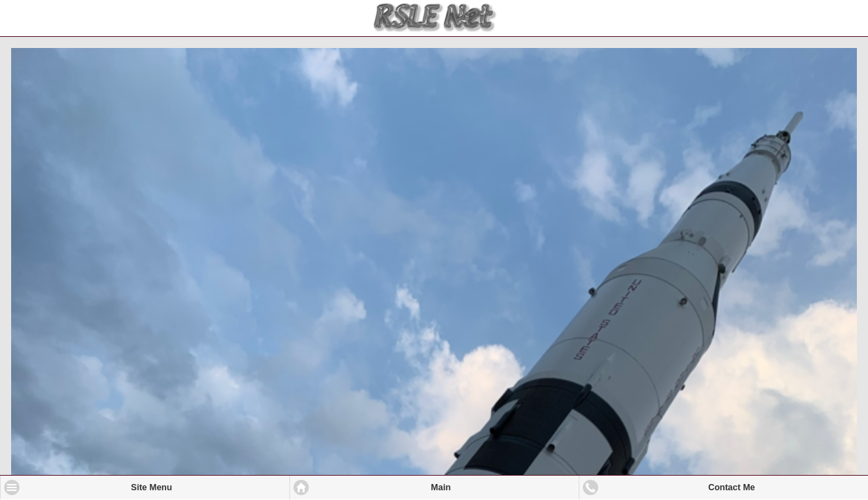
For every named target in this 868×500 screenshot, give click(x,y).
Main (441, 487)
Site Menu (151, 487)
